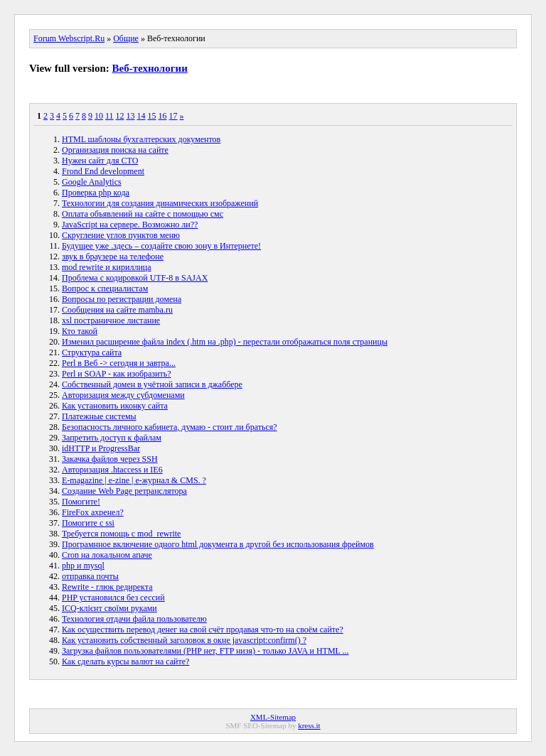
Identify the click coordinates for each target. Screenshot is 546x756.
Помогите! (81, 502)
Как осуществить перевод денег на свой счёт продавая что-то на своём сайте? (203, 630)
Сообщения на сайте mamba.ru (117, 310)
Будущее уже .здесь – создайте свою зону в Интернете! (161, 246)
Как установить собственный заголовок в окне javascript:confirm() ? (184, 640)
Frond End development (103, 171)
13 (131, 116)
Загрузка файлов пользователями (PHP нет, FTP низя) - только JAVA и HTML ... (205, 651)
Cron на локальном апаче (107, 555)
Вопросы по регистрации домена (122, 299)
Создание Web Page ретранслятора (124, 491)
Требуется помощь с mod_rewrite (121, 534)
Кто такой (80, 331)
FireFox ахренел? (93, 512)
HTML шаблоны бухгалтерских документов (141, 139)
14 (141, 116)
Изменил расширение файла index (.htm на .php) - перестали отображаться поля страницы (225, 342)
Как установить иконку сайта (115, 406)
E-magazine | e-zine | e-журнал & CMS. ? (134, 480)
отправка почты (90, 576)
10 (99, 116)
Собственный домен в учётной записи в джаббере (152, 384)
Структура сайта (92, 352)
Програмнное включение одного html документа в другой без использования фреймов (218, 544)
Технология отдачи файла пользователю (134, 619)
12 (120, 116)
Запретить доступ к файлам (112, 438)
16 (163, 116)
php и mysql (83, 566)
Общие (126, 38)
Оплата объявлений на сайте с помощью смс (143, 214)
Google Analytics (92, 182)
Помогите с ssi (88, 523)
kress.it (309, 725)
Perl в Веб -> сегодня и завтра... (119, 363)
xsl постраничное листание (111, 320)
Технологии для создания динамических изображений (160, 203)
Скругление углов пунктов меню (121, 235)
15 (152, 116)
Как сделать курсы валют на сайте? (125, 661)
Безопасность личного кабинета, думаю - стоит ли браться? (170, 427)
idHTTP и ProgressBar (101, 448)
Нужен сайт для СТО (100, 161)
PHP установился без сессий (113, 598)
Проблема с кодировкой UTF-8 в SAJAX (135, 278)
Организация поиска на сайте (115, 150)
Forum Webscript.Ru (69, 38)
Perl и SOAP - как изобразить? (117, 374)
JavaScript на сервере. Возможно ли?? (130, 225)
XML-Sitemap (273, 717)
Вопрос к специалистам (105, 288)
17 (173, 116)
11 (109, 116)
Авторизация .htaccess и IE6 (112, 470)
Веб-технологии (150, 68)
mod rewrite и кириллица (107, 267)
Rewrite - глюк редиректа (107, 587)
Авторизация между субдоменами (123, 395)
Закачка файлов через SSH (110, 459)
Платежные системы (99, 416)
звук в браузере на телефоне (113, 256)
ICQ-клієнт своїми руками (109, 608)
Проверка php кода (96, 193)
